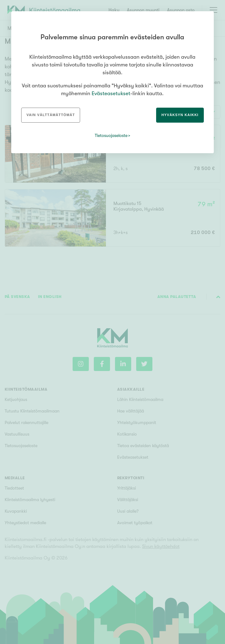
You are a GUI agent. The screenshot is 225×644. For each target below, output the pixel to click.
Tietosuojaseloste (111, 135)
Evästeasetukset (111, 93)
